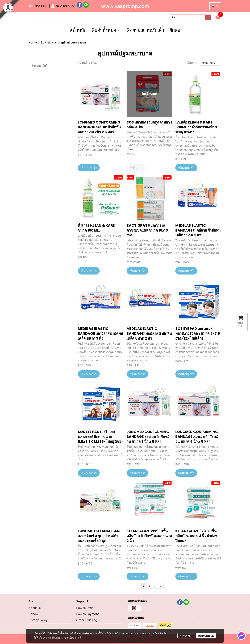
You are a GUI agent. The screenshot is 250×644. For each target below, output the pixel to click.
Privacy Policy (38, 620)
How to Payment (88, 614)
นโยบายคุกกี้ (75, 638)
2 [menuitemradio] (149, 586)
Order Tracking (87, 620)
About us (35, 608)
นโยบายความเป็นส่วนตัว (51, 638)
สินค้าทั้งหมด (49, 43)
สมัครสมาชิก (62, 6)
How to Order (85, 608)
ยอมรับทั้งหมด (206, 636)
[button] (215, 6)
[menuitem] (161, 586)
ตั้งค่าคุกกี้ (185, 636)
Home (33, 43)
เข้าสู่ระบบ (38, 6)
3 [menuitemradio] (155, 586)
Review (33, 614)
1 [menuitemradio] (144, 586)
